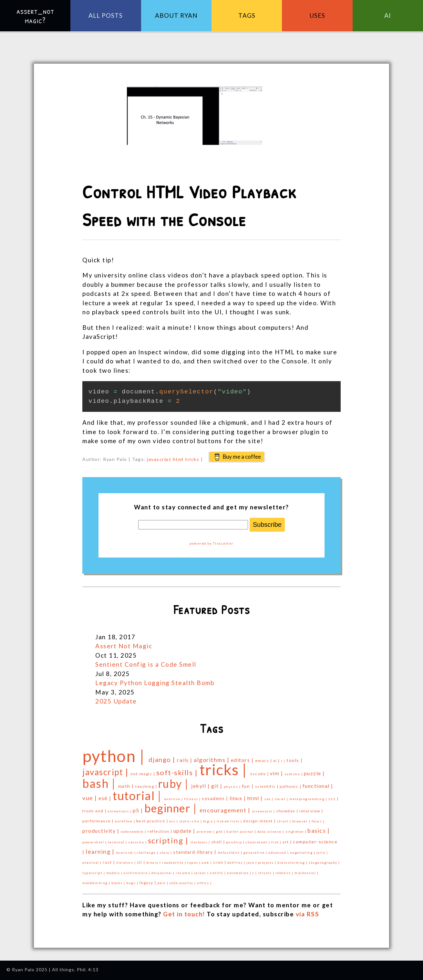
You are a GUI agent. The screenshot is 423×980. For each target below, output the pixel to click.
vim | (277, 773)
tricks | (225, 770)
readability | (175, 862)
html (178, 459)
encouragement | (226, 810)
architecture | (138, 873)
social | (282, 799)
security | (138, 842)
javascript (159, 459)
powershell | (95, 842)
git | (217, 786)
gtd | (221, 831)
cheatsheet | (258, 842)
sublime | (294, 774)
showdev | (288, 811)
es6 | (106, 798)
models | (115, 873)
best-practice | (153, 821)
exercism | (127, 852)
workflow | (125, 821)
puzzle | (314, 773)
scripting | (169, 840)
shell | (219, 842)
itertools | (201, 842)
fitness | (193, 799)
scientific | (268, 786)
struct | (284, 821)
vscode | (260, 774)
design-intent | (260, 821)
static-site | (191, 821)
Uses (317, 15)
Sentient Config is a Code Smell (146, 664)
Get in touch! (184, 914)
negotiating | (303, 852)
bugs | (133, 883)
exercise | (174, 799)
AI (388, 15)
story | (166, 852)
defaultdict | (231, 852)
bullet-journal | (242, 831)
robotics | (285, 873)
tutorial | (138, 796)
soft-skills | (178, 772)
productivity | (102, 831)
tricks (192, 459)
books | (119, 883)
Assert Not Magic (124, 646)
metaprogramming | (309, 799)
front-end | (95, 811)
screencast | (264, 811)
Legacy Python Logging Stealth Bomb (155, 683)
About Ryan (176, 15)
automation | (240, 873)
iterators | (126, 862)
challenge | (148, 852)
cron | (220, 862)
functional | (318, 786)
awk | (207, 862)
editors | (243, 760)
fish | (277, 842)
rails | (185, 760)
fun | (248, 786)
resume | (185, 873)
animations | (120, 811)
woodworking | (97, 883)
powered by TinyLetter (212, 543)
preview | (206, 831)
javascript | (106, 772)
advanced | (279, 852)
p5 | (139, 810)
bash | (100, 783)
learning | (101, 851)
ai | (277, 761)
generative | (256, 852)
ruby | (175, 783)
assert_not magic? (35, 16)
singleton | (296, 831)
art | (288, 842)
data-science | (271, 831)
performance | (98, 821)
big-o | (210, 821)
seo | (269, 799)
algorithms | (212, 760)
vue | (90, 798)
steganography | (324, 862)
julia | (322, 852)
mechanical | (306, 873)
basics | (319, 830)
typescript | (94, 873)
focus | (318, 821)
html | (256, 798)
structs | (267, 873)
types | (195, 862)
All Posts (106, 15)
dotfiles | (237, 862)
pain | (163, 883)
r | (284, 761)
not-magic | (143, 774)
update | (185, 831)
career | (202, 873)
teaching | (147, 786)
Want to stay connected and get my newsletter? (212, 507)
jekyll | (201, 786)
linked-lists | (230, 821)
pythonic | (291, 786)
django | (163, 759)
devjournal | (164, 873)
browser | (302, 821)
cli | (142, 862)
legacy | (149, 883)
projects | (268, 862)
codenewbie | (134, 831)
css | (334, 799)
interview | (311, 811)
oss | (174, 821)
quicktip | (236, 842)
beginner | (172, 808)
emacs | (264, 761)
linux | (238, 798)
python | (115, 756)
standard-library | (196, 852)
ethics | (204, 883)
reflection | (160, 831)
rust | (109, 862)
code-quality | (183, 883)
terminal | (118, 842)
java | (252, 862)
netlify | (218, 873)
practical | (93, 862)
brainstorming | (293, 862)
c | (255, 873)
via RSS (308, 914)
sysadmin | (216, 798)
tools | (295, 760)
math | (127, 786)
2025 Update (116, 701)
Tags (247, 15)
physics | (233, 787)
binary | (154, 862)
